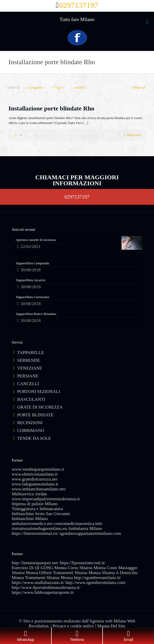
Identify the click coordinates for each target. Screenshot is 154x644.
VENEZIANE (30, 368)
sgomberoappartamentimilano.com (90, 533)
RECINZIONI (30, 423)
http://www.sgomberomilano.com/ (96, 583)
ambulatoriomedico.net (32, 524)
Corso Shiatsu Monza (87, 568)
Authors (78, 87)
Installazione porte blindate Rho (51, 108)
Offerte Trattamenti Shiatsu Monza (70, 573)
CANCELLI (28, 384)
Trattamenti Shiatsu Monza (49, 578)
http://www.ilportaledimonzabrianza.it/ (46, 587)
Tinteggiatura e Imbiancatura (37, 509)
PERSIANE (28, 376)
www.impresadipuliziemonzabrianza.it (46, 499)
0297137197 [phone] (79, 5)
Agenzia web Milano (108, 621)
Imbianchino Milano (30, 519)
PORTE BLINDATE (35, 415)
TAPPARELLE (31, 353)
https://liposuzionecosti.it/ (83, 563)
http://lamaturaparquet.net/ (35, 563)
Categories (35, 87)
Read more (134, 135)
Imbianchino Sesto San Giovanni (41, 514)
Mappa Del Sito (111, 626)
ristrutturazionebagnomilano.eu (39, 528)
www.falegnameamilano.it (35, 484)
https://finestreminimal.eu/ (35, 533)
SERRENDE (29, 360)
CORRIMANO (31, 431)
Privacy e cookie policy (73, 626)
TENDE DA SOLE (34, 438)
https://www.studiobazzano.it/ (38, 583)
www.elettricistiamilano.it (35, 474)
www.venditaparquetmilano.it (38, 469)
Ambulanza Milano (85, 528)
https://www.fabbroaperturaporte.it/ (43, 592)
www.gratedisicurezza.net (34, 479)
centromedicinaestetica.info (78, 524)
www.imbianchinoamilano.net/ (39, 489)
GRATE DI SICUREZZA (40, 407)
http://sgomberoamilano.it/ (98, 578)
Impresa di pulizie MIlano (35, 504)
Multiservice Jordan (29, 494)
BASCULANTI (31, 399)
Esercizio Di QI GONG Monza (39, 568)
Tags (58, 87)
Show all (138, 87)
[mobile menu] (147, 22)
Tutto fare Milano (77, 19)
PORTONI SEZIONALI (39, 392)
